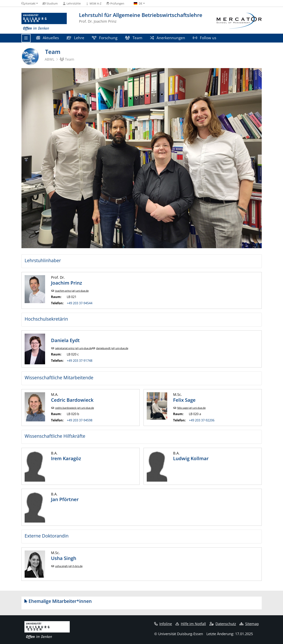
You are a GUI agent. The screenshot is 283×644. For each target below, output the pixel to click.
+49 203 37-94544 (80, 303)
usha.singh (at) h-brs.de (69, 566)
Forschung (105, 38)
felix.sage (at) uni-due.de (191, 408)
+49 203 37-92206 (202, 420)
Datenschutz (223, 624)
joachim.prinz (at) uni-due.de (72, 291)
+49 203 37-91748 (80, 361)
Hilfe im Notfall (191, 624)
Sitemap (249, 624)
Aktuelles (48, 38)
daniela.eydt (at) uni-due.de (112, 348)
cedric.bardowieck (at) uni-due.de (75, 408)
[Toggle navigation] (26, 38)
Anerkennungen (168, 38)
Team (134, 38)
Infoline (163, 624)
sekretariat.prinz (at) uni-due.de (74, 348)
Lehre (76, 38)
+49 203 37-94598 (80, 420)
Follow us (205, 38)
